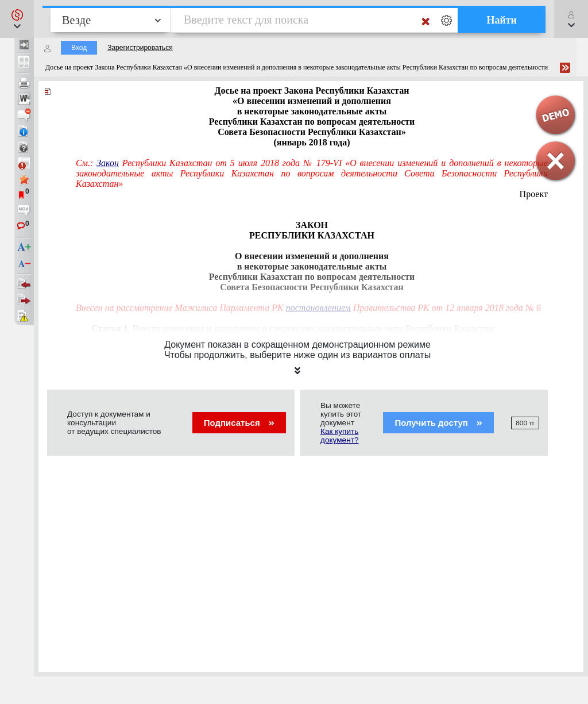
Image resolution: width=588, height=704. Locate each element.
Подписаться (239, 423)
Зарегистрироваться (140, 48)
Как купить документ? (339, 436)
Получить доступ (438, 423)
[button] (17, 19)
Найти (502, 20)
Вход (79, 48)
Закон (108, 163)
